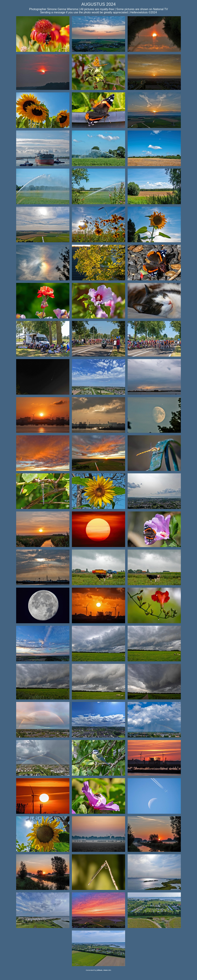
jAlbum (99, 970)
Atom (106, 970)
